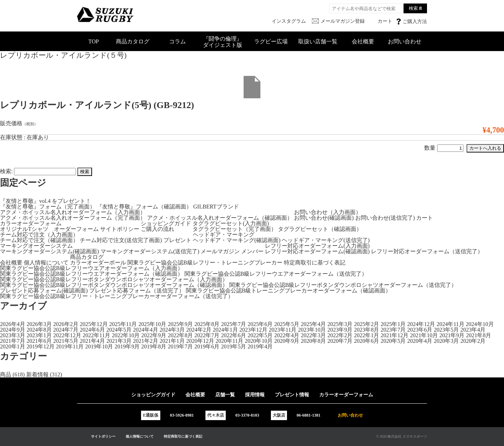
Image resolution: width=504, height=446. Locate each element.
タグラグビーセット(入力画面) (231, 223)
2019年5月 (233, 346)
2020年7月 (340, 341)
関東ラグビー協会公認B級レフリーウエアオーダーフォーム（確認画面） (92, 274)
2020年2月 (473, 341)
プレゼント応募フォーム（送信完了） (137, 291)
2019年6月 (207, 346)
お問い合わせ (405, 41)
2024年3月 (172, 330)
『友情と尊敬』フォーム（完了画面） (48, 207)
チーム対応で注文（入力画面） (39, 235)
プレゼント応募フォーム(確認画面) (44, 291)
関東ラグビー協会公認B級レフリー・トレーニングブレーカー (205, 263)
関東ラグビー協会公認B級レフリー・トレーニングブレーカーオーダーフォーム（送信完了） (117, 296)
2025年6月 (260, 324)
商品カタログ (133, 41)
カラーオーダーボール (98, 263)
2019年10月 (99, 346)
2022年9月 (154, 335)
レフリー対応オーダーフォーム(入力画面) (317, 246)
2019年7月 (180, 346)
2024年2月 (199, 330)
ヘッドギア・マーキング (224, 235)
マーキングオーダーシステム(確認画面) (50, 251)
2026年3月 (39, 324)
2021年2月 (146, 341)
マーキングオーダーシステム (36, 246)
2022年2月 (340, 335)
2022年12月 (67, 335)
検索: (6, 171)
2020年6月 (366, 341)
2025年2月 (366, 324)
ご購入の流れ (157, 229)
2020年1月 (13, 346)
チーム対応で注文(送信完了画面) (121, 240)
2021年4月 (92, 341)
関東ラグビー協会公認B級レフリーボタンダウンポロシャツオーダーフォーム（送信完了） (343, 285)
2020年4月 (420, 341)
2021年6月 (39, 341)
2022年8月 (180, 335)
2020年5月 (393, 341)
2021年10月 (424, 335)
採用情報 (255, 395)
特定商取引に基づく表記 (315, 263)
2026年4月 (13, 324)
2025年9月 (180, 324)
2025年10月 (152, 324)
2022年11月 (96, 335)
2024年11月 (450, 324)
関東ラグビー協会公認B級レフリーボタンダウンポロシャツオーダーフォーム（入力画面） (114, 279)
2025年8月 (207, 324)
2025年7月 (233, 324)
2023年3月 (13, 335)
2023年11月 (283, 330)
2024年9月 (13, 330)
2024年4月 (146, 330)
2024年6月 (92, 330)
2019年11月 (70, 346)
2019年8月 (154, 346)
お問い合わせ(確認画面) (324, 218)
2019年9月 (127, 346)
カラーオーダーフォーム (31, 223)
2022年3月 (313, 335)
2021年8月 (478, 335)
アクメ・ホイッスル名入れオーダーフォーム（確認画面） (220, 218)
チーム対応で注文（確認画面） (39, 240)
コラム (177, 41)
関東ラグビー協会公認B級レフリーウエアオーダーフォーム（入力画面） (92, 268)
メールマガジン (220, 251)
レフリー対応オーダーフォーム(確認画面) (317, 251)
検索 (413, 8)
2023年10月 (312, 330)
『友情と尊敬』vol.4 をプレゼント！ (45, 201)
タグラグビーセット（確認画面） (320, 229)
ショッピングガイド (166, 223)
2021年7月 (13, 341)
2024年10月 (480, 324)
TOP (94, 41)
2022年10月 (126, 335)
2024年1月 (225, 330)
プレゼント (177, 240)
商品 (6, 374)
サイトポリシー (120, 229)
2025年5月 (287, 324)
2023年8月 (366, 330)
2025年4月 (313, 324)
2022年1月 (366, 335)
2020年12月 (200, 341)
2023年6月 (420, 330)
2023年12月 (253, 330)
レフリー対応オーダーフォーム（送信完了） (427, 251)
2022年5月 (260, 335)
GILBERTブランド (216, 207)
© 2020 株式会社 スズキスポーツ (402, 436)
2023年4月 (473, 330)
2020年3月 (446, 341)
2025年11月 (123, 324)
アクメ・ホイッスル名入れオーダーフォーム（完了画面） (73, 218)
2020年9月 (287, 341)
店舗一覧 (225, 395)
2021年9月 (452, 335)
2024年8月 (39, 330)
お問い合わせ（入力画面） (328, 212)
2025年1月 (393, 324)
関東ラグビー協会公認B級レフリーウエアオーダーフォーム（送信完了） (276, 274)
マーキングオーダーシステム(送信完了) (150, 251)
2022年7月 (207, 335)
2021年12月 (394, 335)
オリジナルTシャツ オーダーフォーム (49, 229)
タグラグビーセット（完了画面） (234, 229)
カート (425, 218)
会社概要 (363, 41)
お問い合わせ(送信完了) (385, 218)
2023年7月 (393, 330)
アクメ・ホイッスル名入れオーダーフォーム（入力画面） (73, 212)
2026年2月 (66, 324)
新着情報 (37, 374)
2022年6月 (233, 335)
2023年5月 (446, 330)
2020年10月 (259, 341)
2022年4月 (287, 335)
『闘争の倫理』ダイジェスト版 (223, 42)
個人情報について (46, 263)
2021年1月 (172, 341)
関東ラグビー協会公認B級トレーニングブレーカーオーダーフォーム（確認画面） (289, 291)
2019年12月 (41, 346)
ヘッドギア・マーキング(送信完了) (326, 240)
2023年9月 (340, 330)
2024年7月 (66, 330)
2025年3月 (340, 324)
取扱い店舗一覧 (318, 41)
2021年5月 (66, 341)
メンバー (252, 251)
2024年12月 (421, 324)
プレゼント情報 (292, 395)
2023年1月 (39, 335)
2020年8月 (313, 341)
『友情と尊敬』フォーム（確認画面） (144, 207)
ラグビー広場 (271, 41)
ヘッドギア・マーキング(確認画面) (237, 240)
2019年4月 (260, 346)
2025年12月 (94, 324)
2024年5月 (119, 330)
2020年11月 (229, 341)
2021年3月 (119, 341)
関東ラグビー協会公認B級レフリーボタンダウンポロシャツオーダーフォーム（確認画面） (114, 285)
